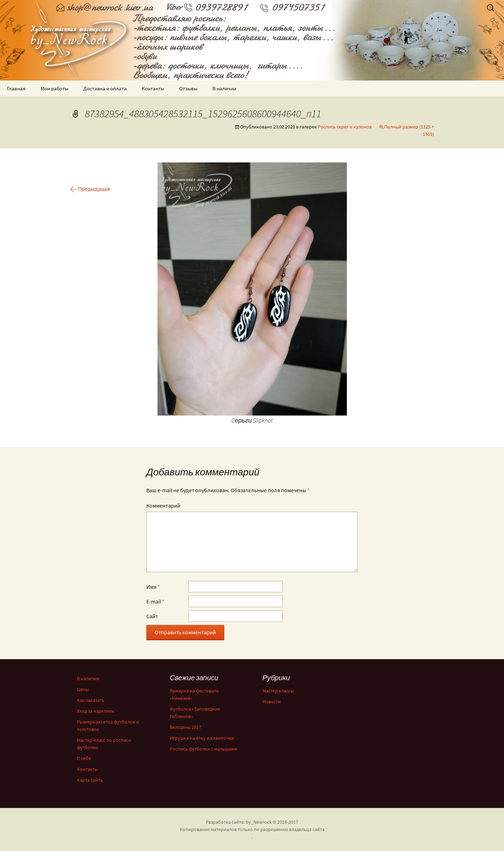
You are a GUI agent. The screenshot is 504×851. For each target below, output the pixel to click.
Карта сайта (90, 780)
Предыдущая (90, 189)
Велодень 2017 (185, 727)
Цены (83, 689)
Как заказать (91, 700)
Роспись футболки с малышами (204, 749)
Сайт (152, 616)
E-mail (155, 601)
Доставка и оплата (105, 88)
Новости (272, 702)
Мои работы (54, 88)
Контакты (153, 88)
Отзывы (188, 88)
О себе (84, 758)
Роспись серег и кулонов (345, 127)
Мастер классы (278, 691)
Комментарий (163, 505)
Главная (16, 88)
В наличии (224, 88)
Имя (153, 587)
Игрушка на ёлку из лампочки (202, 738)
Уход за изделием (96, 711)
